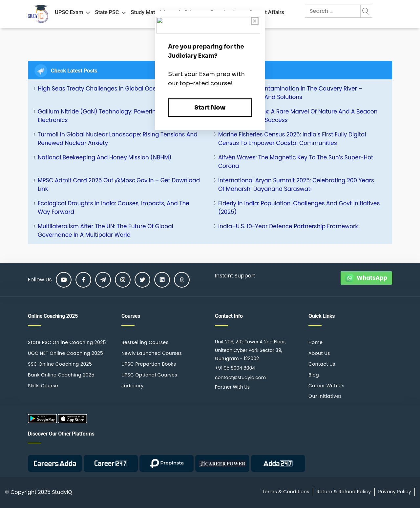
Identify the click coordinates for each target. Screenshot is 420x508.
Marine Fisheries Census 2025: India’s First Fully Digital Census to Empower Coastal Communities (292, 139)
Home (315, 342)
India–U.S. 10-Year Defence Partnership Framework (288, 226)
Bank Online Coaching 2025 (61, 375)
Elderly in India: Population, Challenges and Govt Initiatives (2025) (299, 208)
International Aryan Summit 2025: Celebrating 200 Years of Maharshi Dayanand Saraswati (296, 185)
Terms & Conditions (286, 492)
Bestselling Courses (145, 342)
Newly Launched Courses (152, 353)
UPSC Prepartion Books (149, 364)
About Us (319, 353)
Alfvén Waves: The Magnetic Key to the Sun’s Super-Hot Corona (296, 162)
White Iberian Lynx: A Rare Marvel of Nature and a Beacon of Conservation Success (298, 116)
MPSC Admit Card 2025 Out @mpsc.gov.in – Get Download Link (119, 185)
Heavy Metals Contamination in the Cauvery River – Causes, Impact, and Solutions (290, 93)
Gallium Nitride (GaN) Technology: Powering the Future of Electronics (118, 116)
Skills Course (43, 386)
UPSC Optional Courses (149, 375)
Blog (314, 375)
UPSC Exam (69, 12)
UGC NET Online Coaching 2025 (65, 353)
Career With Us (326, 386)
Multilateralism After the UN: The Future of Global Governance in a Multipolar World (105, 231)
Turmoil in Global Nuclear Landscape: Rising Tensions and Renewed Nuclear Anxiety (118, 139)
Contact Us (322, 364)
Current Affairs (267, 12)
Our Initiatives (325, 396)
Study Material (148, 12)
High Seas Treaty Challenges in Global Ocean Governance (118, 89)
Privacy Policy (395, 492)
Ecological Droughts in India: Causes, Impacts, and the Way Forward (114, 208)
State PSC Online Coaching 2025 (67, 342)
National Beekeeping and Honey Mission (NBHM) (105, 157)
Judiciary (133, 386)
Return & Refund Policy (344, 492)
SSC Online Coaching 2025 (60, 364)
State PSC (107, 12)
